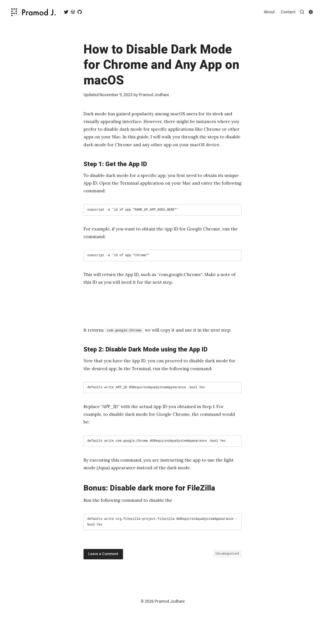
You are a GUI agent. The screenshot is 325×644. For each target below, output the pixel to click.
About (269, 12)
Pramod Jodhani (154, 95)
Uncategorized (227, 553)
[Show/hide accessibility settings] (311, 12)
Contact (288, 12)
